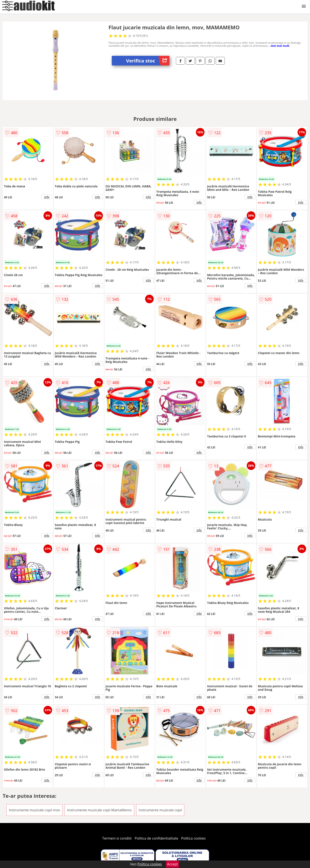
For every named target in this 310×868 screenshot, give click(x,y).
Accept (172, 864)
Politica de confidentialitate (157, 838)
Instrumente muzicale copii (160, 810)
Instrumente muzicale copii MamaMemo (99, 810)
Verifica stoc (148, 61)
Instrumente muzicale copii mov (34, 810)
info (47, 197)
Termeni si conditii (117, 838)
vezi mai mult (280, 46)
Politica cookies (194, 838)
